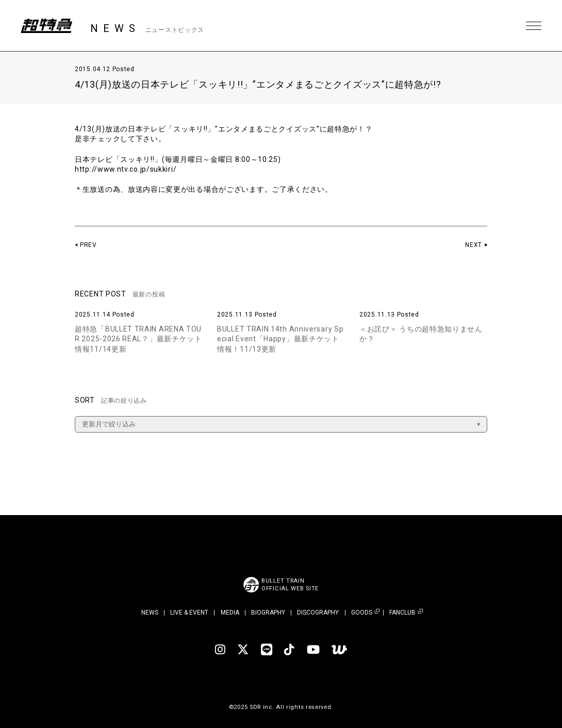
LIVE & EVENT (189, 613)
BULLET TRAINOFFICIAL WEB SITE (290, 585)
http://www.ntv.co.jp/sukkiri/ (126, 169)
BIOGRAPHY (268, 613)
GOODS (362, 613)
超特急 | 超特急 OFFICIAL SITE (46, 26)
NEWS (150, 613)
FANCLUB (402, 613)
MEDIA (230, 613)
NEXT (474, 245)
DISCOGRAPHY (318, 613)
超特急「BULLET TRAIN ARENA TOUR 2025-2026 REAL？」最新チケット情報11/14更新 (138, 339)
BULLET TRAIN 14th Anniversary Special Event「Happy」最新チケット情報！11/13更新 (280, 339)
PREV (88, 245)
